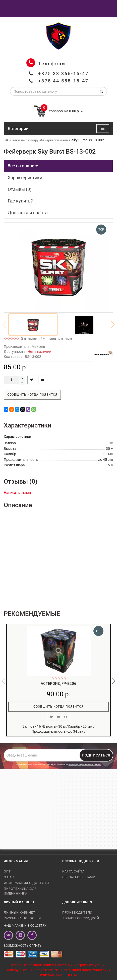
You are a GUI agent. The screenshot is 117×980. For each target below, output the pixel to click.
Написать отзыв (57, 339)
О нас (9, 877)
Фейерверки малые (55, 140)
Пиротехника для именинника (20, 891)
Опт (7, 871)
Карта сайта (73, 871)
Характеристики (25, 178)
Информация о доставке (27, 883)
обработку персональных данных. (85, 765)
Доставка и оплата (28, 213)
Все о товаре (23, 166)
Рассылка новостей (22, 918)
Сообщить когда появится (32, 395)
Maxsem (38, 347)
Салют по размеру (24, 140)
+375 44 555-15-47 (63, 81)
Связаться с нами (79, 877)
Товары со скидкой (81, 918)
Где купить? (20, 201)
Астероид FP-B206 (59, 684)
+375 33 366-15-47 (63, 74)
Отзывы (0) (20, 189)
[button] (113, 324)
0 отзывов (29, 339)
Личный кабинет (19, 912)
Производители (77, 912)
